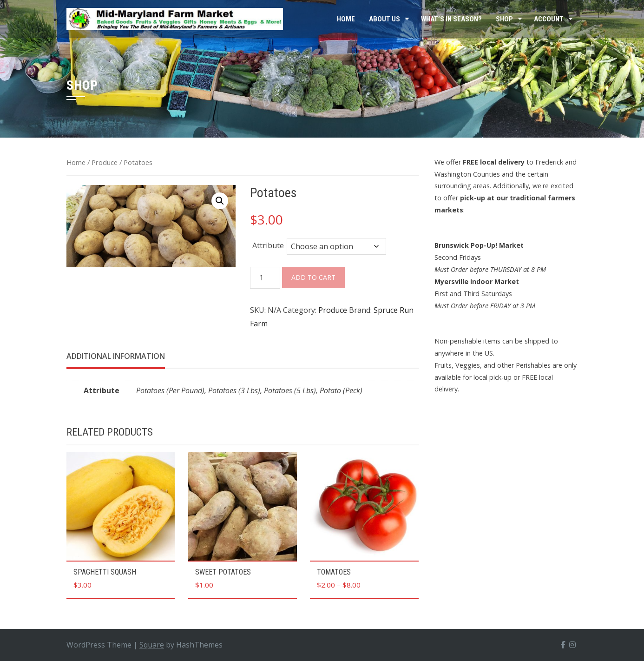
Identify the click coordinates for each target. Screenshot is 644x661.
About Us (384, 19)
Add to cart (313, 277)
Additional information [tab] (116, 356)
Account (549, 19)
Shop (504, 19)
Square (152, 645)
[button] (220, 201)
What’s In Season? (451, 19)
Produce (105, 162)
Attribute (268, 245)
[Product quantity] (265, 278)
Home (346, 19)
